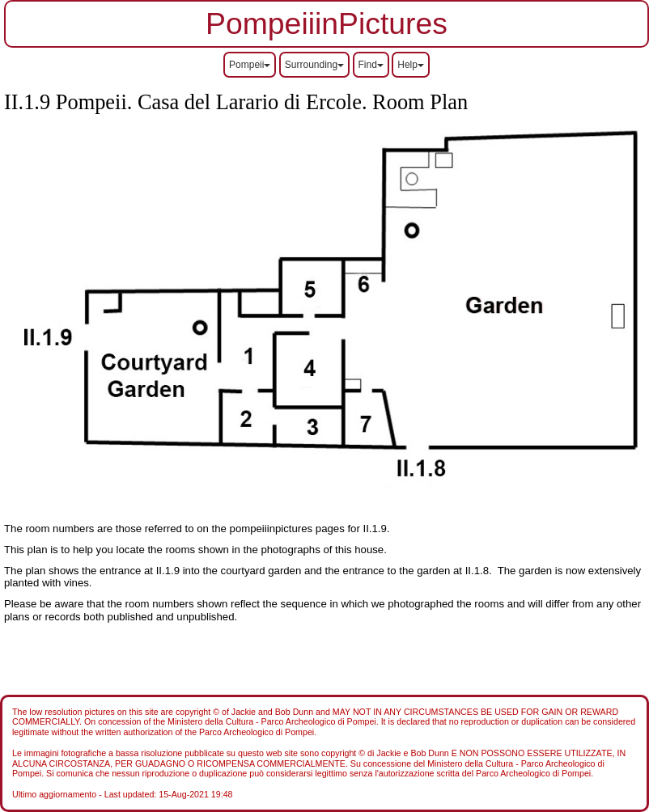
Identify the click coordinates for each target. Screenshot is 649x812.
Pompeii (250, 65)
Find (371, 65)
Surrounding (314, 65)
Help (411, 65)
